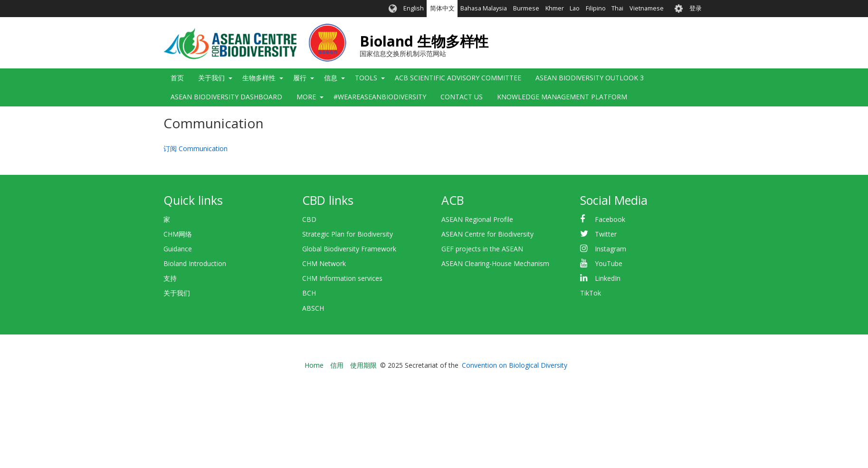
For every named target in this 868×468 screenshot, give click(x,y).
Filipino (596, 8)
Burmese (526, 8)
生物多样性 (259, 78)
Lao (575, 8)
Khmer (555, 8)
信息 (331, 78)
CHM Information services (342, 278)
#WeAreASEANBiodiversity (380, 97)
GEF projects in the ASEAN (482, 249)
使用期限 (363, 365)
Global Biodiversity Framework (349, 249)
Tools (366, 78)
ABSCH (313, 308)
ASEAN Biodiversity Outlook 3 (590, 78)
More (306, 97)
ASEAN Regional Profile (477, 219)
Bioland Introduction (195, 263)
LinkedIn (608, 278)
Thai (617, 8)
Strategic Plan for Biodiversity (348, 234)
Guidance (178, 249)
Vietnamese (647, 8)
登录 (696, 8)
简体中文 (442, 8)
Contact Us (462, 97)
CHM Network (324, 263)
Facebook (610, 219)
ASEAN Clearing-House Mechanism (495, 263)
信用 (337, 365)
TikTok (591, 293)
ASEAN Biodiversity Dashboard (226, 97)
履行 (300, 78)
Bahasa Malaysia (484, 8)
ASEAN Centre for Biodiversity (487, 234)
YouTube (609, 263)
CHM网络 (178, 234)
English (414, 8)
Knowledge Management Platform (562, 97)
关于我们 (211, 78)
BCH (309, 293)
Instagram (610, 249)
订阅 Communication (196, 148)
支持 (170, 278)
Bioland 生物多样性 (424, 41)
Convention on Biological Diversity (515, 365)
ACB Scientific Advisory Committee (458, 78)
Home (314, 365)
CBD (309, 219)
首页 (177, 78)
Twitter (606, 234)
